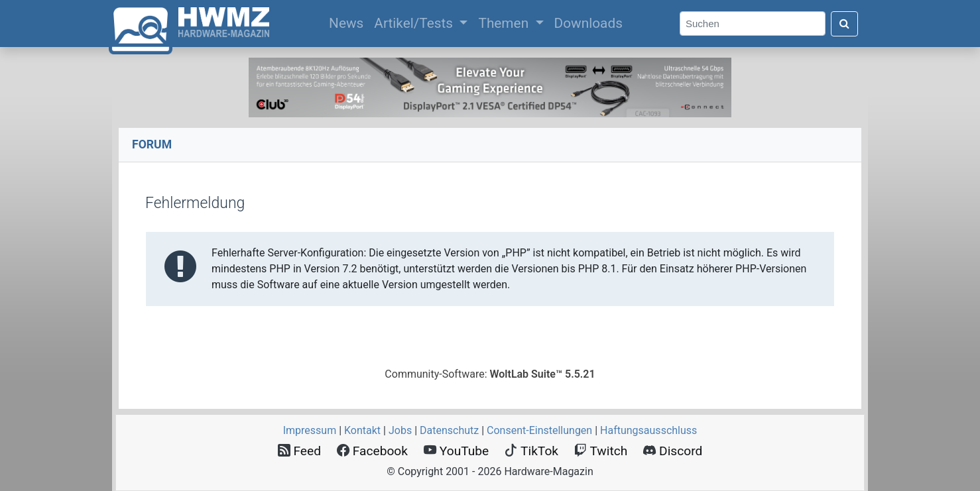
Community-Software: (490, 374)
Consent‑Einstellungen (539, 430)
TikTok (531, 451)
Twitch (601, 451)
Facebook (372, 451)
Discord (673, 451)
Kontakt (362, 430)
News (349, 22)
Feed (299, 451)
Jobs (400, 430)
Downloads (588, 23)
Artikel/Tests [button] (415, 23)
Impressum (310, 430)
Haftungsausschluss (648, 430)
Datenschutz (449, 430)
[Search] (753, 24)
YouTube (456, 451)
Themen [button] (505, 23)
